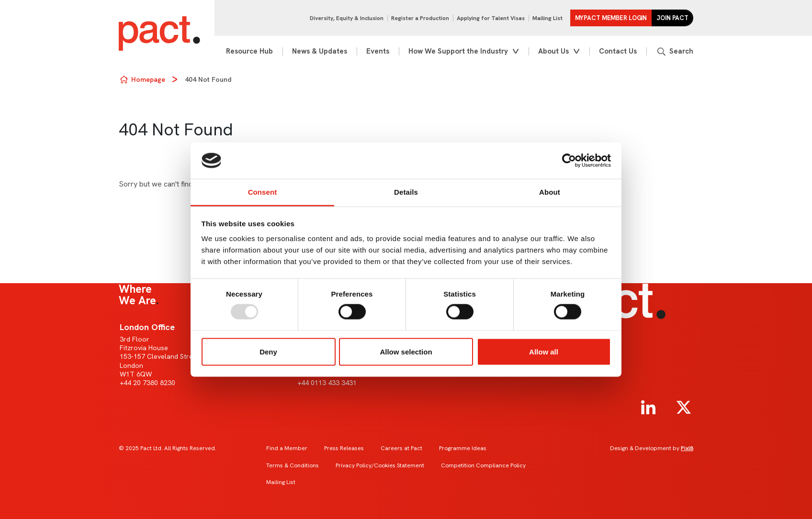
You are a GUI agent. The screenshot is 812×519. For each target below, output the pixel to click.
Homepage (148, 79)
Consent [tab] (263, 192)
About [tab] (550, 192)
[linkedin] (648, 408)
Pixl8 (687, 448)
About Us (553, 51)
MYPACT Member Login (611, 18)
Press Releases (344, 448)
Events (378, 51)
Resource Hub (249, 51)
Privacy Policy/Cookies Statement (380, 465)
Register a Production (420, 18)
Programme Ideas (463, 448)
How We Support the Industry (458, 51)
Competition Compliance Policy (483, 465)
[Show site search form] (675, 51)
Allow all (544, 351)
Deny (268, 351)
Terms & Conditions (293, 465)
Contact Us (618, 51)
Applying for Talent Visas (491, 18)
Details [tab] (406, 192)
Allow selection (406, 351)
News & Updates (320, 51)
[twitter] (684, 408)
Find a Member (287, 448)
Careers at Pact (401, 448)
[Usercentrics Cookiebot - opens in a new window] (569, 161)
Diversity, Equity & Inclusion (347, 18)
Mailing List (547, 18)
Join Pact (672, 18)
